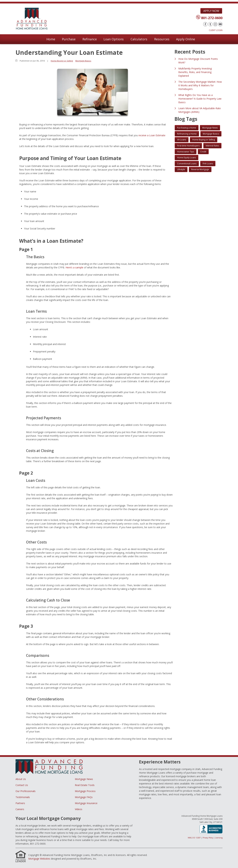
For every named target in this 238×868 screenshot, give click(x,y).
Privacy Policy (208, 838)
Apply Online (186, 39)
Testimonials (23, 797)
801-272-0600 (212, 18)
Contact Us (22, 785)
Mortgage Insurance (86, 803)
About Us (21, 779)
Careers (20, 809)
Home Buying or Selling (62, 61)
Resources (162, 39)
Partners (20, 803)
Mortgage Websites (39, 859)
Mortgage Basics (83, 61)
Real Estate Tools (85, 785)
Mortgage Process (85, 791)
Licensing (219, 838)
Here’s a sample (74, 267)
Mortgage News (84, 779)
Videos (79, 809)
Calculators (139, 39)
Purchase (69, 39)
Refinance (90, 39)
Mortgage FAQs (84, 797)
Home (51, 39)
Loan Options (114, 39)
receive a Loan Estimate (152, 135)
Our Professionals (26, 791)
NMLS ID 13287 (194, 838)
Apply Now (211, 11)
